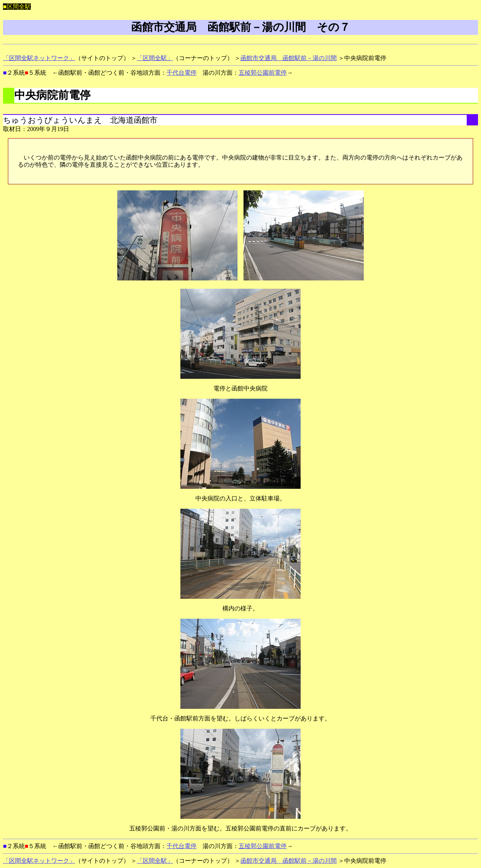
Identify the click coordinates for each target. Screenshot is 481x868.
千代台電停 (182, 73)
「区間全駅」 (155, 58)
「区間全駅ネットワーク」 (39, 58)
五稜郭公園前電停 (263, 73)
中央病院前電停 (52, 95)
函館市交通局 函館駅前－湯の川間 (289, 58)
